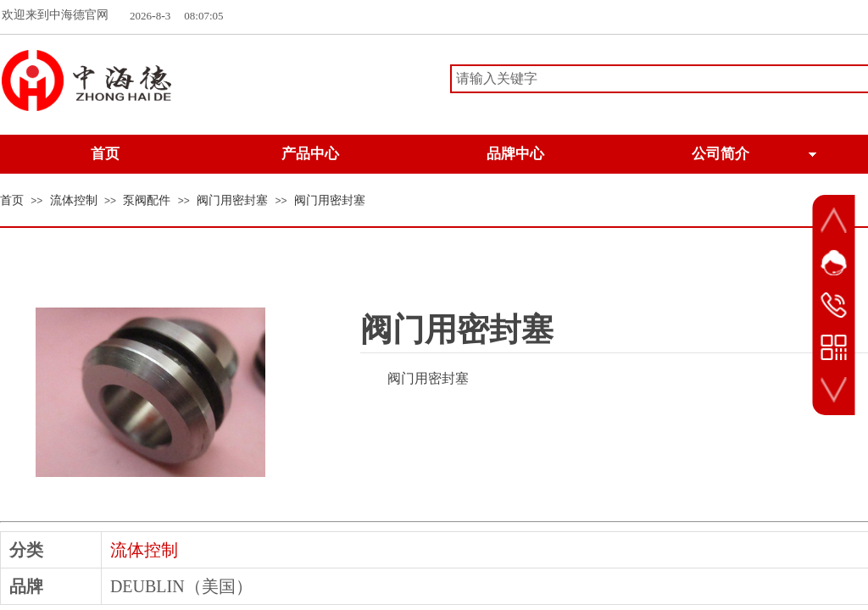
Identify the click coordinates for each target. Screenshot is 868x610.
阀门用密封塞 (232, 200)
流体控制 (74, 200)
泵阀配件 (147, 200)
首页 (12, 200)
